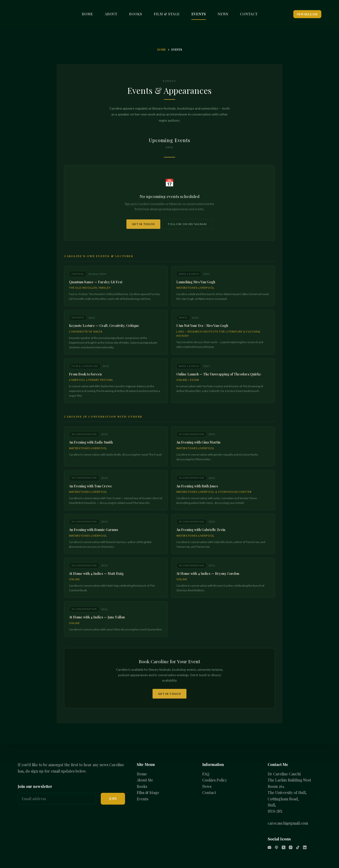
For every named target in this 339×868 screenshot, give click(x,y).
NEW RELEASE (307, 14)
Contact (209, 793)
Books (142, 786)
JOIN (113, 799)
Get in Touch (143, 222)
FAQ (206, 774)
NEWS (223, 14)
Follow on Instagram (188, 222)
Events (143, 799)
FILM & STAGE (167, 14)
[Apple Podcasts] (276, 847)
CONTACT (249, 14)
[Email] (269, 847)
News (207, 786)
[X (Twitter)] (284, 847)
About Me (145, 780)
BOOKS (135, 14)
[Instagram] (291, 847)
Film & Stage (148, 793)
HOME (87, 14)
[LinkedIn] (305, 847)
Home (142, 774)
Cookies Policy (215, 780)
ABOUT (111, 14)
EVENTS (199, 14)
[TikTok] (298, 847)
